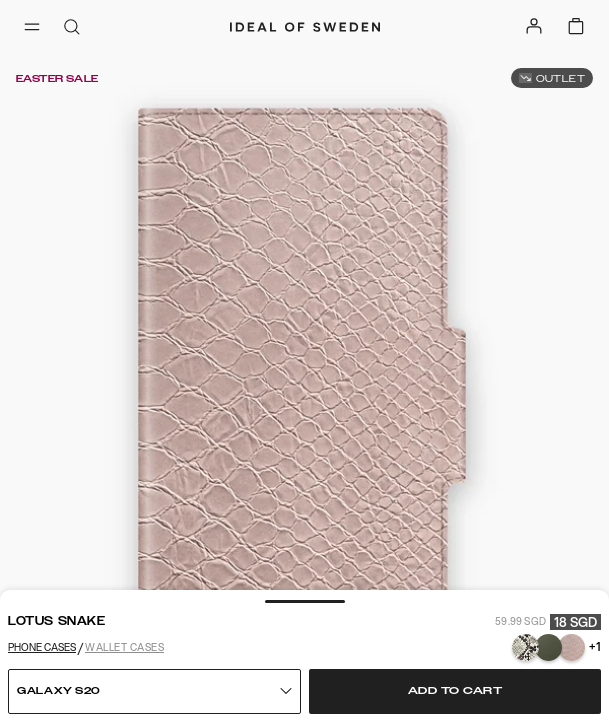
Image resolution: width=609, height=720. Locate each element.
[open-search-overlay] (72, 28)
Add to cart (455, 691)
